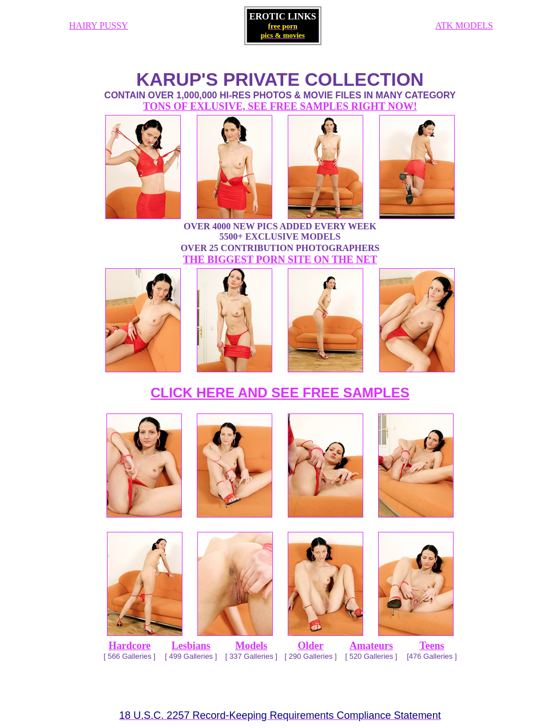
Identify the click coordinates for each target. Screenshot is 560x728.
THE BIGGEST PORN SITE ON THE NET (280, 260)
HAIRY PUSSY (99, 25)
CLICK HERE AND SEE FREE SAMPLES (280, 393)
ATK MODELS (464, 25)
